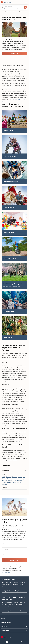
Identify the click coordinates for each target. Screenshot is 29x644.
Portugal (19, 481)
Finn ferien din (15, 53)
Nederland (5, 481)
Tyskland (19, 483)
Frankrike (15, 477)
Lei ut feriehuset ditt (14, 611)
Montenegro (22, 479)
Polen (14, 481)
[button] (14, 470)
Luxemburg (15, 479)
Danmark (9, 477)
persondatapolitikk (7, 572)
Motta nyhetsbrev (14, 560)
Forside (3, 12)
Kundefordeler (24, 12)
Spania (9, 483)
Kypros (9, 479)
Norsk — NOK (6, 637)
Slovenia (4, 483)
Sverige (14, 483)
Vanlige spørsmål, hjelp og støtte (15, 591)
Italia (24, 477)
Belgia (4, 477)
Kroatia (4, 479)
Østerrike (4, 484)
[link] (14, 121)
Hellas (20, 477)
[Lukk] (26, 2)
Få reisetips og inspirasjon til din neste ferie (13, 12)
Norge (10, 481)
